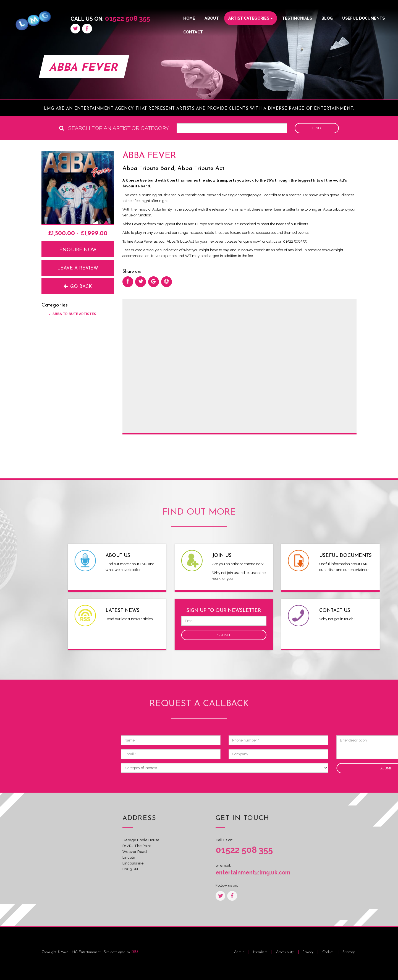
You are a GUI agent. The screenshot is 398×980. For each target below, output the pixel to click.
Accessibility (286, 952)
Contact (193, 32)
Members (260, 952)
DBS (135, 952)
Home (189, 18)
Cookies (328, 952)
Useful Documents (363, 18)
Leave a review (78, 268)
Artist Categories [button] (251, 18)
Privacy (309, 952)
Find (317, 128)
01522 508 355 (128, 18)
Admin (239, 952)
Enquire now (78, 250)
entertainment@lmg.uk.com (246, 873)
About (212, 18)
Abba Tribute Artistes (74, 314)
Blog (327, 18)
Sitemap (349, 952)
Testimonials (297, 18)
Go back (78, 286)
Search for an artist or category (114, 128)
